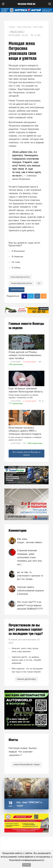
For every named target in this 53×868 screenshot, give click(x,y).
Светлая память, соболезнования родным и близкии (30, 591)
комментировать (18, 290)
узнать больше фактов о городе (26, 764)
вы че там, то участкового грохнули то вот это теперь (30, 576)
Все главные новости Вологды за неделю (27, 453)
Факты (13, 740)
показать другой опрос (26, 679)
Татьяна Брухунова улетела (21, 283)
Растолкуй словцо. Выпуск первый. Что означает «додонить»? (23, 752)
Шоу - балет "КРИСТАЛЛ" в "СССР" (29, 804)
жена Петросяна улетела (20, 277)
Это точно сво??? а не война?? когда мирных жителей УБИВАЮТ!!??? (30, 605)
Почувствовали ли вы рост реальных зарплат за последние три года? (26, 630)
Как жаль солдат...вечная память (30, 541)
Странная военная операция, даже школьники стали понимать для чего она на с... (29, 557)
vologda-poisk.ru (26, 4)
